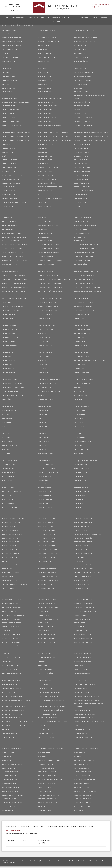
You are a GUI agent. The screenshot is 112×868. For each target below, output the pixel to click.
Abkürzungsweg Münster (84, 30)
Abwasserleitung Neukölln (12, 42)
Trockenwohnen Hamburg (48, 718)
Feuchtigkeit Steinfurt (47, 519)
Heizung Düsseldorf (46, 330)
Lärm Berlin (42, 415)
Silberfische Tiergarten (11, 658)
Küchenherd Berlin (81, 407)
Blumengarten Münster (47, 183)
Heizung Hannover (9, 326)
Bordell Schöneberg (10, 191)
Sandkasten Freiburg (46, 631)
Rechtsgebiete (26, 826)
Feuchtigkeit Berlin (45, 523)
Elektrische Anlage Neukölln (85, 229)
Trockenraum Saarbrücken (85, 714)
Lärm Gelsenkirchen (9, 445)
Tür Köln (41, 726)
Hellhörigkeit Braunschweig (13, 384)
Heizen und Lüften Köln (11, 310)
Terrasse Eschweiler (82, 681)
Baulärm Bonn (7, 144)
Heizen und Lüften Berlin (47, 310)
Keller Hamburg (8, 403)
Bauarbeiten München (10, 98)
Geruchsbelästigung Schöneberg (87, 287)
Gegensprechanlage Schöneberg (14, 245)
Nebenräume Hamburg (46, 588)
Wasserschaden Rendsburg (48, 795)
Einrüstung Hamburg (10, 225)
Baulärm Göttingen (45, 156)
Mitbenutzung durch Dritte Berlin (87, 573)
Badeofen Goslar (45, 76)
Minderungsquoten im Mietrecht (70, 826)
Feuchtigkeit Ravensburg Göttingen (88, 534)
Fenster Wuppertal (45, 488)
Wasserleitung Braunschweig (86, 791)
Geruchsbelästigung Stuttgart (14, 283)
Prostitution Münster (83, 619)
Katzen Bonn (43, 395)
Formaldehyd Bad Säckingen (13, 565)
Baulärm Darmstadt (9, 160)
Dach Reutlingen (8, 206)
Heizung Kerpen (80, 337)
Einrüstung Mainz (81, 222)
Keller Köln (79, 399)
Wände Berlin (43, 756)
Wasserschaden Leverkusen (12, 803)
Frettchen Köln (8, 569)
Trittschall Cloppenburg (48, 714)
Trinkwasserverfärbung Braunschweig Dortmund (89, 705)
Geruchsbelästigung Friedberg (50, 287)
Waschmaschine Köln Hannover (50, 780)
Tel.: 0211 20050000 (10, 863)
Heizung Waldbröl (9, 357)
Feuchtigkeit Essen (81, 530)
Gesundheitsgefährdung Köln (86, 295)
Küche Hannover (44, 407)
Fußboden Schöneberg (47, 569)
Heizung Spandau (81, 345)
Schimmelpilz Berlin (9, 650)
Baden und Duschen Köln (84, 73)
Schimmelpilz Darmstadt (11, 642)
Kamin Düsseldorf (45, 810)
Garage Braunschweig (10, 241)
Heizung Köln (79, 322)
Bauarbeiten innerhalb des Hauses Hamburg (91, 137)
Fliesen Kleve (6, 561)
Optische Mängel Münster (11, 596)
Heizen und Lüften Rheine (47, 303)
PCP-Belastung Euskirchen (48, 607)
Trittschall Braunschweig (12, 714)
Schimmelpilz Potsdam (46, 634)
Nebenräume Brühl (45, 584)
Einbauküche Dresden (82, 218)
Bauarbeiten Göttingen (47, 117)
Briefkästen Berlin (45, 195)
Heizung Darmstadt (45, 341)
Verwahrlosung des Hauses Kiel (86, 749)
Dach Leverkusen (8, 210)
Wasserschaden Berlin (83, 803)
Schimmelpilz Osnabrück (84, 642)
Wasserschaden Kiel (9, 799)
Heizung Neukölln (9, 353)
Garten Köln (79, 241)
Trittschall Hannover (83, 710)
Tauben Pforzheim (81, 669)
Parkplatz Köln (44, 615)
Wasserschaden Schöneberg (12, 795)
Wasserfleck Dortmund (47, 783)
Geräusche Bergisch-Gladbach (50, 260)
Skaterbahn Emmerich (82, 658)
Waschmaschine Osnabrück (85, 780)
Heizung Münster (45, 318)
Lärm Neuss (6, 426)
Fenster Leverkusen (82, 507)
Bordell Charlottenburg (84, 191)
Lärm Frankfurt (8, 422)
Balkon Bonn (79, 88)
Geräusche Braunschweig (48, 268)
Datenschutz (53, 861)
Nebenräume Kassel (45, 592)
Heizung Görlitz (44, 357)
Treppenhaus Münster (46, 688)
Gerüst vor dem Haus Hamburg (13, 291)
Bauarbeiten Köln (45, 114)
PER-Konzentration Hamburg (85, 611)
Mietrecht (36, 826)
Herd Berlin (79, 387)
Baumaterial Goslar (82, 164)
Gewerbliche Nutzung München (14, 299)
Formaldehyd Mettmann (47, 565)
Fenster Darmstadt (81, 488)
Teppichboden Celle (82, 677)
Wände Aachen (7, 756)
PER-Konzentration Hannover (13, 615)
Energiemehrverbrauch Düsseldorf (15, 237)
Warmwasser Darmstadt (47, 776)
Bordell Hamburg (8, 187)
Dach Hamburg (80, 202)
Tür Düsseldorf (44, 729)
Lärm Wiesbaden (8, 418)
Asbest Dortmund (45, 53)
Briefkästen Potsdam (10, 198)
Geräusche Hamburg (46, 264)
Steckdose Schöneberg (83, 662)
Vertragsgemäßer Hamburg (13, 749)
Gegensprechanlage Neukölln (86, 245)
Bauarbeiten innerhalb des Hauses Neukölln (91, 133)
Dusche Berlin (7, 218)
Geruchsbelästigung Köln (48, 276)
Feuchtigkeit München (83, 523)
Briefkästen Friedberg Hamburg (50, 198)
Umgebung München (82, 729)
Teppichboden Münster (47, 677)
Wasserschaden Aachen (83, 795)
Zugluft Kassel (7, 810)
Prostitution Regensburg (48, 619)
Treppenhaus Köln (8, 692)
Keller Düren (7, 399)
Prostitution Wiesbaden (11, 619)
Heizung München (9, 361)
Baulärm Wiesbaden (82, 148)
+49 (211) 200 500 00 (101, 5)
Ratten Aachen (44, 623)
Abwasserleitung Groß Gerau (86, 42)
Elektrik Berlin (44, 229)
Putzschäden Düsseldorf (11, 623)
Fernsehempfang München (12, 515)
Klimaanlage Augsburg (83, 403)
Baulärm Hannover (81, 156)
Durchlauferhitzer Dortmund (86, 214)
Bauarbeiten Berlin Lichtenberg (50, 98)
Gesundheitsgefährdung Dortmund (52, 295)
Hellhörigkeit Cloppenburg (85, 384)
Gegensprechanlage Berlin (48, 245)
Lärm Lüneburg (80, 411)
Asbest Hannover (81, 50)
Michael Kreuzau (96, 861)
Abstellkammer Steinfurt (11, 38)
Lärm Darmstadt (44, 442)
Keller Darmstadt (45, 403)
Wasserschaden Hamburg (84, 799)
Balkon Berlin (7, 84)
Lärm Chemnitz (44, 457)
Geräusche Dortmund (10, 272)
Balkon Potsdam (80, 84)
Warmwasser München (83, 772)
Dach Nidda (42, 202)
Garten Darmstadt (45, 241)
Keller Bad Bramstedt (46, 399)
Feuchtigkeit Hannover (83, 519)
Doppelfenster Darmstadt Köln (14, 214)
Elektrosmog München (83, 233)
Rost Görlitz (7, 631)
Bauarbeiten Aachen (46, 102)
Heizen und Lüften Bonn (83, 306)
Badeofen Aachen (8, 76)
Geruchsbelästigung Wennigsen (87, 272)
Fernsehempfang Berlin (83, 511)
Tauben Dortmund (45, 669)
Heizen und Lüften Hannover (13, 306)
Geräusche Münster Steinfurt (13, 256)
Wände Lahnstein (8, 753)
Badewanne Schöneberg (83, 76)
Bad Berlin (6, 65)
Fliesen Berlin (79, 557)
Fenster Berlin (80, 476)
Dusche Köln (43, 218)
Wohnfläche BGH (8, 807)
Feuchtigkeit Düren (45, 526)
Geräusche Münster (46, 256)
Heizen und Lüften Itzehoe (48, 306)
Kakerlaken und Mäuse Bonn (12, 395)
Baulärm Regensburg (82, 152)
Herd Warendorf (44, 387)
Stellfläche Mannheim (10, 665)
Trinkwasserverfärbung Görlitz (50, 710)
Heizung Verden (44, 337)
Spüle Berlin (42, 662)
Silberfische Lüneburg (83, 654)
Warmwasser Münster (10, 772)
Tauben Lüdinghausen (10, 669)
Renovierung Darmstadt (11, 627)
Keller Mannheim (81, 395)
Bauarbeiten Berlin (81, 106)
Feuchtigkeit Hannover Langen (14, 519)
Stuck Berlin (43, 665)
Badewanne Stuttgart (10, 80)
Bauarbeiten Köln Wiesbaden (85, 125)
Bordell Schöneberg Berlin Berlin (51, 187)
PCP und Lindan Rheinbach (84, 607)
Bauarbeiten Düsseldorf (47, 106)
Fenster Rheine (80, 484)
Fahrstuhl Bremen (9, 472)
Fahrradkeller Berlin (82, 468)
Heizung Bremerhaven (46, 326)
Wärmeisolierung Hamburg (85, 760)
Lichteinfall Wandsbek (46, 465)
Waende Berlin (80, 753)
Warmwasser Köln (81, 764)
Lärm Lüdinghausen (82, 449)
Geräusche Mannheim (46, 272)
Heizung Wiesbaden (81, 314)
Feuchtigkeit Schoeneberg (12, 523)
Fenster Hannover (9, 476)
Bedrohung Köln (8, 171)
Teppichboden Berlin (82, 673)
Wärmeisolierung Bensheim (12, 764)
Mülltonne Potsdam (9, 580)
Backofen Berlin (44, 61)
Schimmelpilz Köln (81, 646)
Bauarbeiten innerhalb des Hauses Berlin (17, 129)
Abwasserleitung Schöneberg (86, 38)
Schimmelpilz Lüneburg (83, 634)
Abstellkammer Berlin (82, 34)
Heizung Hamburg (45, 314)
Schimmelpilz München (47, 642)
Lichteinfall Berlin (9, 465)
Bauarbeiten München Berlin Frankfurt (17, 102)
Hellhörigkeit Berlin (10, 380)
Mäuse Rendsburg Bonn (11, 573)
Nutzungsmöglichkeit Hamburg (87, 592)
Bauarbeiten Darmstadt (11, 110)
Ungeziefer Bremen (9, 745)
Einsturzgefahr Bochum (11, 229)
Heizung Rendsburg (45, 322)
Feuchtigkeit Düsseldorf (48, 550)
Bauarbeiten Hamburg (10, 114)
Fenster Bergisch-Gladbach (12, 492)
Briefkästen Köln (81, 198)
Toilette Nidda (43, 685)
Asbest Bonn (43, 50)
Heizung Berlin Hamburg (11, 376)
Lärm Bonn (6, 438)
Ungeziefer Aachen (9, 741)
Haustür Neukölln (81, 299)
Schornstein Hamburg (83, 650)
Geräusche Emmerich (82, 260)
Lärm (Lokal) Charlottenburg (86, 461)
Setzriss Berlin (7, 654)
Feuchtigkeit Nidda (9, 526)
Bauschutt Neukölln (82, 168)
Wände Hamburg (44, 753)
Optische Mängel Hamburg (48, 596)
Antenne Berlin (44, 46)
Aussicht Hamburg (81, 57)
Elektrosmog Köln (45, 233)
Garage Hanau (80, 237)
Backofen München (82, 61)
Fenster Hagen (80, 496)
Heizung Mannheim (9, 372)
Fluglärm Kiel (79, 561)
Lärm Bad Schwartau (9, 430)
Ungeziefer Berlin (45, 741)
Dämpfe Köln (43, 210)
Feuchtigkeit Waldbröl (83, 542)
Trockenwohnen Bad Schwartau (87, 718)
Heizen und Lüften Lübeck (84, 310)
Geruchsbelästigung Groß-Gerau (15, 287)
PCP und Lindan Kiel (9, 611)
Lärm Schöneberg (45, 461)
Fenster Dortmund (45, 499)
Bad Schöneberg (80, 69)
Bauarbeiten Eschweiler (83, 110)
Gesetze (61, 861)
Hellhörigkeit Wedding (47, 384)
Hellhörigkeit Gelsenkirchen (13, 387)
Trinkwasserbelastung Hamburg (14, 696)
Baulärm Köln (43, 152)
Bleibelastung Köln (45, 175)
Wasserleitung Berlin (10, 791)
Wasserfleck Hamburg (10, 787)
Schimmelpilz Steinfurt (10, 638)
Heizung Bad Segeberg (10, 345)
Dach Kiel (78, 206)
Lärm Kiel (41, 418)
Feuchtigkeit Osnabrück (84, 538)
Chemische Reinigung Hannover (14, 202)
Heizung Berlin (80, 318)
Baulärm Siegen (7, 152)
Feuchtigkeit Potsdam (46, 557)
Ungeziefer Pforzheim (46, 745)
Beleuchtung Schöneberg (12, 175)
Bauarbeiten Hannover (83, 117)
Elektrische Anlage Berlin (12, 233)
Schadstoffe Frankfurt (83, 631)
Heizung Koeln (80, 341)
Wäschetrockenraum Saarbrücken (51, 760)
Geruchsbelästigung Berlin (85, 276)
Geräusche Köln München (84, 256)
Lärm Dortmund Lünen (83, 442)
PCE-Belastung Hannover (11, 607)
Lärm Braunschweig (46, 453)
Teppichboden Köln (45, 673)
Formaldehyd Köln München (85, 565)
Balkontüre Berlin (81, 92)
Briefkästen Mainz (81, 195)
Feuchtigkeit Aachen (82, 515)
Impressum (44, 861)
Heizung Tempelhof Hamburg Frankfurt (90, 361)
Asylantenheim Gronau (10, 50)
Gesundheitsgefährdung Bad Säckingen (17, 295)
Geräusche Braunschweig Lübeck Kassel (17, 260)
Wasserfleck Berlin (81, 783)
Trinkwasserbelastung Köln (49, 696)
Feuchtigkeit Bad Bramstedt (12, 534)
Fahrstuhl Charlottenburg (49, 472)
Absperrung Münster (46, 34)
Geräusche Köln (80, 264)
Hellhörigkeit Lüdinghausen (49, 380)
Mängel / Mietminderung (49, 826)
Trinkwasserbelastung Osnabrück (51, 700)
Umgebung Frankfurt (10, 733)
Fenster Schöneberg (82, 492)
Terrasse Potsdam (45, 681)
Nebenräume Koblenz (82, 584)
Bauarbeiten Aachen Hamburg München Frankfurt (89, 97)
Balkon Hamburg (8, 88)
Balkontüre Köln (45, 92)
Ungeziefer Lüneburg (46, 737)
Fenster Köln (43, 480)
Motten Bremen (7, 577)
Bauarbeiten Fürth (9, 106)
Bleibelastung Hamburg (83, 175)
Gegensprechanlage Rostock (85, 249)
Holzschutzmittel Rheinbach (49, 391)
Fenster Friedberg (45, 492)
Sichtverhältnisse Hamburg (49, 654)
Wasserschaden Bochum (47, 799)
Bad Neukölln (43, 73)
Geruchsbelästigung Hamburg (14, 276)
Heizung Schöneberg (10, 330)
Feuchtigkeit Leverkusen (11, 553)
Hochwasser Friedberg (10, 391)
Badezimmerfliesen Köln (83, 65)
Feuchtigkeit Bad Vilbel (83, 553)
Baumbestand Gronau (10, 168)
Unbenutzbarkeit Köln (47, 733)
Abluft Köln (6, 34)
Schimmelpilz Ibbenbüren (11, 646)
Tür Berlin (5, 729)
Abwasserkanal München (48, 38)
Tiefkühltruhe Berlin (10, 685)
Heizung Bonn (79, 364)
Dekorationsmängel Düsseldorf (87, 210)
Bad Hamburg (7, 69)
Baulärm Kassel (44, 148)
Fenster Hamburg (45, 476)
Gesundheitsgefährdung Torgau (51, 291)
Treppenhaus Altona (82, 688)
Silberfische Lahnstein (46, 658)
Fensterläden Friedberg (11, 511)
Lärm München (44, 438)
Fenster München (8, 496)
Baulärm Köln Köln (45, 144)
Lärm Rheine (79, 457)
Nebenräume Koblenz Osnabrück (14, 584)
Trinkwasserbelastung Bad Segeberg (52, 706)
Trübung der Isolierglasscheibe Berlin (53, 722)
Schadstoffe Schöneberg (11, 634)
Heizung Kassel (7, 318)
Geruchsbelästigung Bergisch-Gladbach (54, 280)
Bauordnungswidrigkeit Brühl (50, 168)
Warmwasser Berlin (45, 764)
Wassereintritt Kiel (9, 783)
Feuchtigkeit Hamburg (47, 530)
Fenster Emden (7, 499)
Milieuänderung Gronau (47, 573)
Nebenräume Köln (81, 580)
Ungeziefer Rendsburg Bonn (85, 737)
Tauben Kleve (79, 665)
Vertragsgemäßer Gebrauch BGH (51, 749)
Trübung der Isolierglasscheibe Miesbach (18, 722)
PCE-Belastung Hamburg (84, 604)
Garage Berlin (43, 237)
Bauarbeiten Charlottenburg (49, 125)
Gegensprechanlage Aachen (13, 252)
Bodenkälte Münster (82, 183)
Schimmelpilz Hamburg (47, 638)
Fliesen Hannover (45, 561)
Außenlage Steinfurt (10, 57)
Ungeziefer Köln (80, 733)
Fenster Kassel (43, 503)
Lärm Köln (6, 415)
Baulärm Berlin (44, 164)
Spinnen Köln (7, 662)
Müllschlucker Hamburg (48, 577)
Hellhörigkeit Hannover (84, 376)
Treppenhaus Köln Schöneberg (50, 692)
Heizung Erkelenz (8, 314)
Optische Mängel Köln (10, 604)
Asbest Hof (6, 53)
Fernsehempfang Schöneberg (49, 515)
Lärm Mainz (78, 453)
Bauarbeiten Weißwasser (11, 125)
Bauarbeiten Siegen (9, 117)
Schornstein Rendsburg (47, 650)
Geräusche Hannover (10, 264)
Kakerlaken (79, 810)
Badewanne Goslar (45, 80)
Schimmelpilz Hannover (83, 638)
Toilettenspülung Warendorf (86, 685)
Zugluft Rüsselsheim (82, 807)
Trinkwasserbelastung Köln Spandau (16, 700)
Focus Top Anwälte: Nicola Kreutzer (77, 861)
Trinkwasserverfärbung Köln (13, 710)
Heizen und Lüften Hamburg (85, 303)
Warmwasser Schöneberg (48, 772)
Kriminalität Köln (8, 407)
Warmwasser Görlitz (46, 768)
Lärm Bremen (43, 411)
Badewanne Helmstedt (83, 80)
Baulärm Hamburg (45, 160)
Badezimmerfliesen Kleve (47, 65)
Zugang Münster (44, 807)
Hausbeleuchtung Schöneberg (50, 299)
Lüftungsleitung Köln (47, 468)
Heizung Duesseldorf (82, 330)
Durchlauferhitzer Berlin (48, 214)
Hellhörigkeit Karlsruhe (84, 380)
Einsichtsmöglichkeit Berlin (49, 225)
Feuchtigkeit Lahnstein (10, 538)
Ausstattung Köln (8, 61)
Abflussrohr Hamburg (47, 30)
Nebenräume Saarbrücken (48, 580)
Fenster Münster (80, 472)
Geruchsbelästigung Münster (49, 283)
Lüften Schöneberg (82, 465)
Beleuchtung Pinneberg (83, 171)
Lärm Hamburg (80, 415)
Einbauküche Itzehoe (10, 222)
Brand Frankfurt (8, 195)
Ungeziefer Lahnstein (82, 741)
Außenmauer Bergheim (47, 57)
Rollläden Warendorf (46, 627)
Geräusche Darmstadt (10, 268)
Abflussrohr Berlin (9, 30)
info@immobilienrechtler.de (100, 7)
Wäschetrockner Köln (83, 776)
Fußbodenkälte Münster (84, 569)
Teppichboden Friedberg (11, 681)
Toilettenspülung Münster (12, 688)
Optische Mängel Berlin (47, 600)
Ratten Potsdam (80, 623)
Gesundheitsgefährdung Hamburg (88, 291)
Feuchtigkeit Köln (9, 546)
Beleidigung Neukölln (46, 171)
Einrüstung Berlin (45, 222)
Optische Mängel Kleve (47, 604)
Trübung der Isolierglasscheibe (14, 726)
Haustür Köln (7, 303)
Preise (104, 861)
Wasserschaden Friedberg (48, 803)
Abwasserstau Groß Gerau (12, 46)
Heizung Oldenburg (9, 349)
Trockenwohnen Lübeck (11, 718)
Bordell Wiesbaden (45, 191)
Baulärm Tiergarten (82, 144)
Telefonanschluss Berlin (11, 673)
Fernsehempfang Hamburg (48, 511)
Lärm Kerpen (6, 453)
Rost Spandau (79, 627)
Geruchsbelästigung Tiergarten (14, 280)
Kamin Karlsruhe (80, 391)
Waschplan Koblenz (9, 780)
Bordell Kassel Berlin (82, 187)
